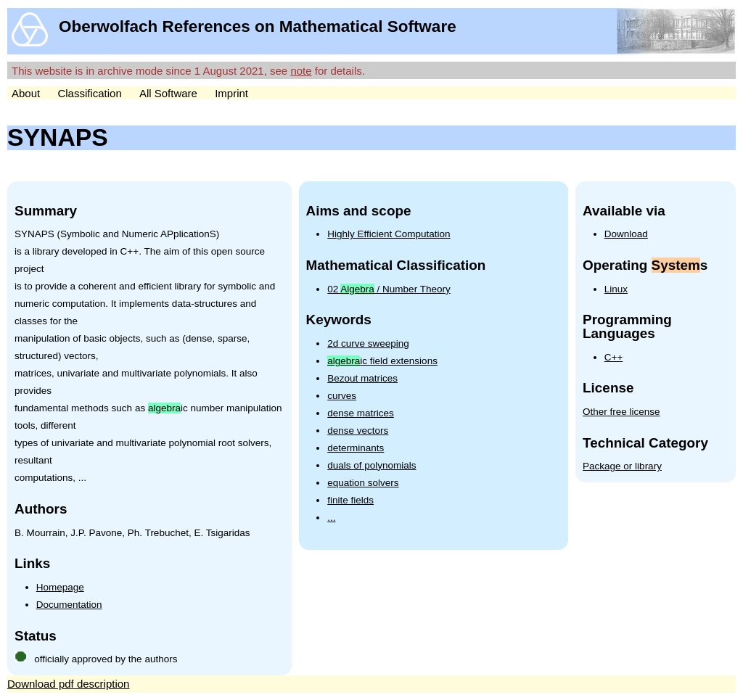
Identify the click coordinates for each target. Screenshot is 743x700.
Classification (89, 93)
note (301, 71)
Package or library (622, 466)
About (26, 93)
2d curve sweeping (368, 343)
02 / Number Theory (389, 289)
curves (342, 396)
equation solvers (363, 483)
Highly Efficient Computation (389, 234)
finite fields (350, 500)
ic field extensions (382, 361)
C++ (614, 357)
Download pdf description (68, 684)
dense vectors (358, 431)
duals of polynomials (371, 465)
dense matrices (361, 413)
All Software (168, 93)
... (331, 518)
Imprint (231, 93)
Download (626, 234)
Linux (616, 289)
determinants (356, 448)
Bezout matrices (362, 378)
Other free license (621, 412)
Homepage (60, 587)
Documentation (69, 605)
